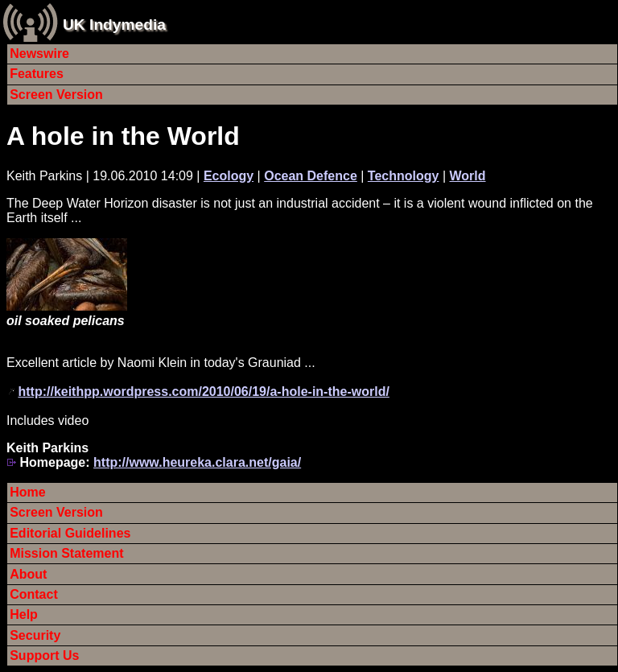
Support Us (44, 656)
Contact (34, 594)
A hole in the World (123, 136)
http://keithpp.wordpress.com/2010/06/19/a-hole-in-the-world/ (203, 392)
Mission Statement (66, 553)
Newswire (39, 54)
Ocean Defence (311, 176)
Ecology (229, 176)
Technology (404, 176)
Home (27, 492)
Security (35, 635)
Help (24, 614)
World (468, 176)
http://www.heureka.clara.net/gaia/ (197, 462)
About (28, 574)
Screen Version (56, 95)
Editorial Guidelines (70, 533)
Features (37, 74)
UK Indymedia (114, 25)
